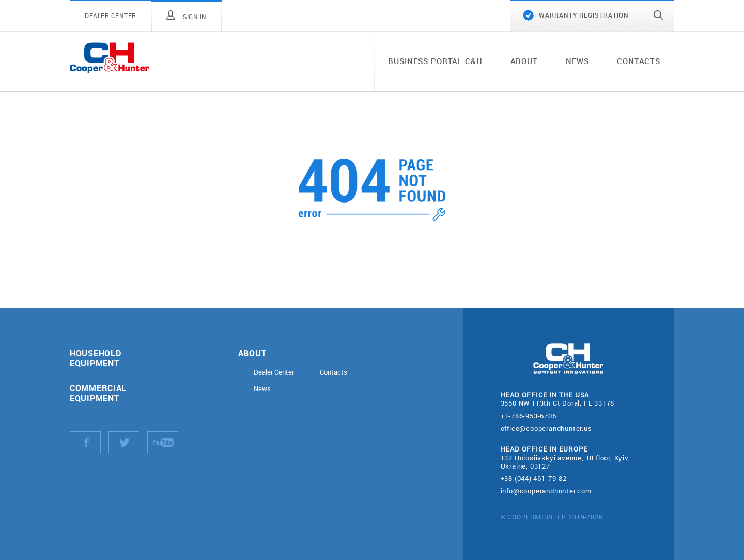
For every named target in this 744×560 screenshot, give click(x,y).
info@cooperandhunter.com (546, 491)
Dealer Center (274, 372)
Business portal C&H (435, 61)
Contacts (639, 61)
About (524, 61)
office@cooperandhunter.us (546, 428)
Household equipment (95, 358)
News (577, 61)
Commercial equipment (98, 393)
